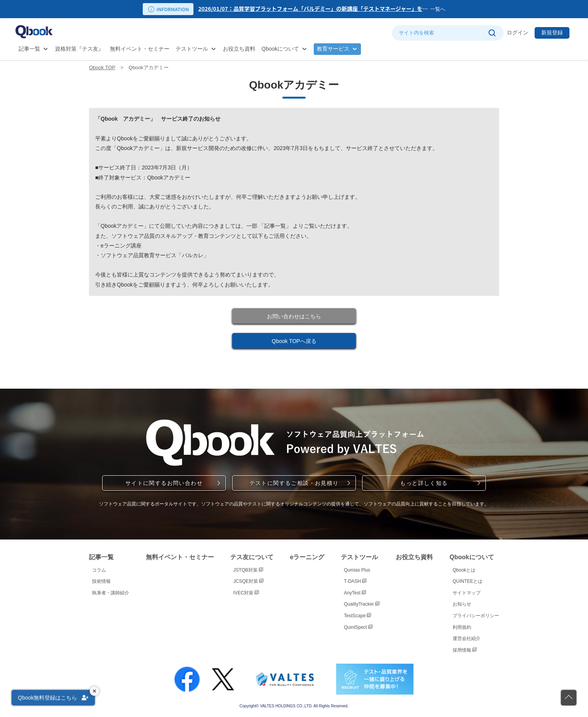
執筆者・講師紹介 (111, 593)
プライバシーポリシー (476, 616)
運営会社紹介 (467, 638)
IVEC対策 (246, 593)
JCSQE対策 (248, 581)
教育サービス (333, 49)
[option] (314, 9)
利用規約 (462, 627)
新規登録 (552, 32)
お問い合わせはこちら (294, 316)
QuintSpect (358, 627)
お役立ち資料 (239, 49)
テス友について (252, 557)
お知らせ (462, 604)
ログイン (518, 32)
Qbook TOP (102, 67)
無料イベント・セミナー (140, 49)
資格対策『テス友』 (79, 49)
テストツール (192, 49)
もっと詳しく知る (424, 483)
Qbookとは (464, 570)
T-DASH (355, 581)
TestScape (357, 616)
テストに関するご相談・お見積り (294, 483)
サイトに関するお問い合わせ (164, 483)
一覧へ (438, 9)
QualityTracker (362, 604)
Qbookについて (280, 49)
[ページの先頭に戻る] (569, 698)
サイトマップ (467, 593)
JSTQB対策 (248, 570)
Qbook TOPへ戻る (294, 341)
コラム (99, 570)
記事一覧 (29, 49)
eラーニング (307, 557)
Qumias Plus (357, 570)
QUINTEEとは (467, 581)
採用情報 (465, 650)
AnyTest (355, 593)
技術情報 (101, 581)
